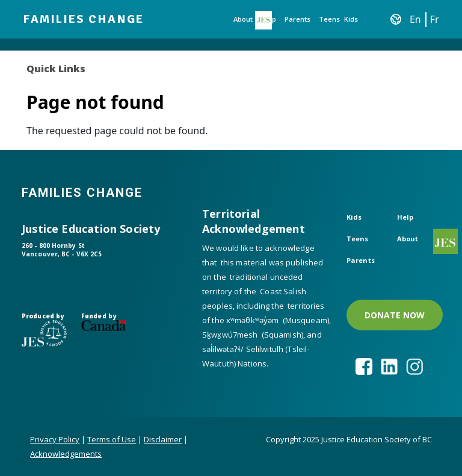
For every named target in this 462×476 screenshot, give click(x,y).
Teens (329, 19)
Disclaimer (163, 439)
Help (405, 217)
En (415, 19)
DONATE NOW (395, 315)
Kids (351, 19)
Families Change (83, 19)
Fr (435, 19)
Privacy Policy (55, 439)
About (243, 19)
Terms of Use (112, 439)
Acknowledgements (66, 454)
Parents (297, 19)
